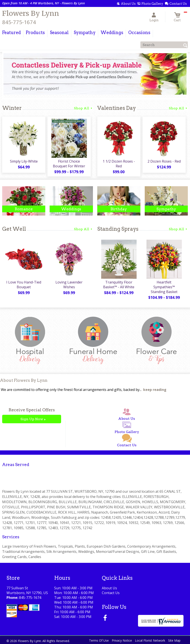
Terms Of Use (99, 640)
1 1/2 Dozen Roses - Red (119, 164)
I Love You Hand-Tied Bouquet (24, 285)
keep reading (155, 390)
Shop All (83, 108)
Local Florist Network (150, 640)
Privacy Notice (122, 640)
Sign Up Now (32, 419)
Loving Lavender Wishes (69, 285)
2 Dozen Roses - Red (164, 161)
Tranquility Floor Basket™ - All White (119, 285)
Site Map (174, 640)
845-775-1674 (19, 22)
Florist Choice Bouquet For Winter (69, 164)
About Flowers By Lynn (24, 380)
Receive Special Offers (32, 410)
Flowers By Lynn (31, 13)
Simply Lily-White (24, 161)
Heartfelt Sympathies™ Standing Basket (164, 287)
